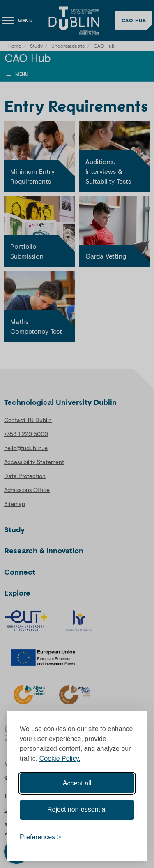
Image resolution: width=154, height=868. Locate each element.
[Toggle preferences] (40, 837)
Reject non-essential (77, 809)
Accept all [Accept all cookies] (77, 783)
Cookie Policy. (60, 758)
